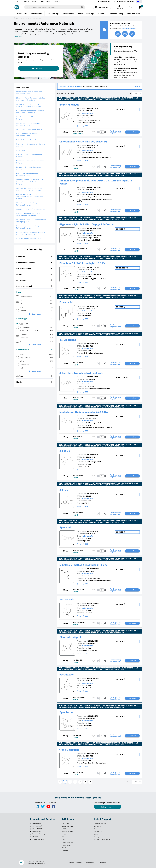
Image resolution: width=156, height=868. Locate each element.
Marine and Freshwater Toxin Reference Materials (27, 135)
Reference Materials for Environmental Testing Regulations (31, 221)
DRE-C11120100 (92, 146)
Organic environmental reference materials (29, 168)
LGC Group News (68, 826)
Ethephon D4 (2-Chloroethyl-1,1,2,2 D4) (83, 263)
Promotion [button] (34, 257)
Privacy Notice (90, 863)
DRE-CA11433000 (93, 569)
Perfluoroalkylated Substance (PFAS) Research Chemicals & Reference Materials (30, 182)
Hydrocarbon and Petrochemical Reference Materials (29, 124)
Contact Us (97, 826)
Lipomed (65, 851)
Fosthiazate (67, 675)
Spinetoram (66, 712)
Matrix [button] (34, 382)
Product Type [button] (34, 319)
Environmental (37, 831)
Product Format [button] (34, 349)
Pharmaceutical (37, 826)
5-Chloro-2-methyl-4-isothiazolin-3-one (83, 565)
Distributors (98, 831)
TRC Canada (66, 848)
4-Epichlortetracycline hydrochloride (81, 373)
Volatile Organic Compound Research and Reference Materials (31, 233)
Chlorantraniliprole (71, 637)
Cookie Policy (102, 863)
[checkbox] (17, 297)
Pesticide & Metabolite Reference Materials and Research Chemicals (29, 189)
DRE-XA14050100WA (94, 228)
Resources (35, 1)
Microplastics (21, 150)
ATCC (64, 837)
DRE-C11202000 (92, 754)
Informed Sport (67, 845)
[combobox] (55, 7)
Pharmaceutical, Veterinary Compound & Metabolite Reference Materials (30, 197)
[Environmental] (31, 831)
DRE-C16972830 (92, 531)
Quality (27, 1)
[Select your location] (139, 1)
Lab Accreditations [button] (34, 268)
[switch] (22, 324)
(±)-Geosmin (67, 600)
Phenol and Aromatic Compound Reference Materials (29, 204)
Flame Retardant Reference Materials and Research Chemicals (30, 112)
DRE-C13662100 (92, 306)
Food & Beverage (37, 829)
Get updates (106, 807)
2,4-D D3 (65, 451)
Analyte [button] (34, 274)
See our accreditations (129, 28)
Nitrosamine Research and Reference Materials (30, 162)
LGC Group (66, 823)
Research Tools (37, 823)
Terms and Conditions (76, 863)
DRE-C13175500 (92, 377)
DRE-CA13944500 (93, 679)
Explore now (37, 68)
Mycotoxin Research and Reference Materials (30, 156)
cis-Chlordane (68, 340)
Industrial (35, 836)
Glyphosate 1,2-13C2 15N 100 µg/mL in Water (87, 224)
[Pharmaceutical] (31, 826)
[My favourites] (131, 7)
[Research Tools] (31, 824)
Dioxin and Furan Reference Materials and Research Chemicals (31, 99)
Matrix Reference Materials (26, 140)
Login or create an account (70, 86)
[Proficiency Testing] (31, 839)
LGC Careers (66, 829)
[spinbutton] (102, 132)
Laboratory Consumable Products (29, 129)
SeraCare (65, 834)
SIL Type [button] (34, 376)
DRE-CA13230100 (93, 267)
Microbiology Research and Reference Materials (31, 145)
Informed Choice (68, 842)
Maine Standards (68, 831)
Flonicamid (66, 302)
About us (18, 1)
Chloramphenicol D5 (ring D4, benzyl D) (83, 142)
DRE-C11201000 (92, 344)
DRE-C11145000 (92, 641)
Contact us (57, 1)
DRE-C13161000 (92, 109)
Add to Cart (132, 132)
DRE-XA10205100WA (94, 188)
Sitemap (97, 837)
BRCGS (64, 840)
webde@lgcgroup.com (126, 1)
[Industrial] (31, 837)
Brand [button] (34, 292)
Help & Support (46, 1)
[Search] (82, 7)
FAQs (96, 829)
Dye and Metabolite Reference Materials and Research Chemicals (29, 105)
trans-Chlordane (69, 750)
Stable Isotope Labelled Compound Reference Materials (30, 227)
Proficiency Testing (38, 839)
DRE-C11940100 (92, 455)
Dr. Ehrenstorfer (87, 113)
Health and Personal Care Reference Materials (30, 118)
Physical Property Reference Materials (31, 209)
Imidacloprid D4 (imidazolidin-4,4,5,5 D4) (84, 412)
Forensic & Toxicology (39, 834)
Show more (36, 314)
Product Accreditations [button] (34, 263)
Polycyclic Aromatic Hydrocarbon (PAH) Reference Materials (29, 214)
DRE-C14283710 (92, 416)
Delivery (97, 834)
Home (16, 18)
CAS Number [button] (34, 280)
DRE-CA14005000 (93, 603)
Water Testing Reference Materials (29, 238)
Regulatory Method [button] (34, 286)
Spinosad (65, 527)
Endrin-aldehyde (69, 105)
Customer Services (100, 823)
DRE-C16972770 (92, 716)
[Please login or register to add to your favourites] (94, 132)
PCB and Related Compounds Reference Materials (27, 174)
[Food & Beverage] (31, 829)
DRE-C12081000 (92, 494)
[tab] (35, 257)
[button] (105, 132)
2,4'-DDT (65, 490)
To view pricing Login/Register (116, 132)
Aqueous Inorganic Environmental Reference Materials (29, 93)
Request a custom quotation (103, 840)
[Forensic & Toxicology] (31, 834)
